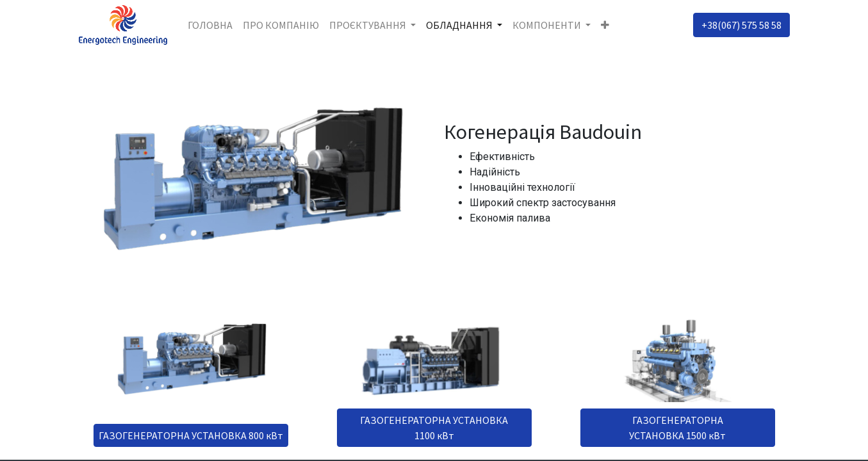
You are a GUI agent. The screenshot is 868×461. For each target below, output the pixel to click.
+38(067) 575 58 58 (741, 25)
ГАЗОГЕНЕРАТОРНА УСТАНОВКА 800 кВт (191, 435)
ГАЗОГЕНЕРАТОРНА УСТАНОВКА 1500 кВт (677, 428)
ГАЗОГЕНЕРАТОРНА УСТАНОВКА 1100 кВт (434, 428)
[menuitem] (210, 25)
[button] (605, 25)
